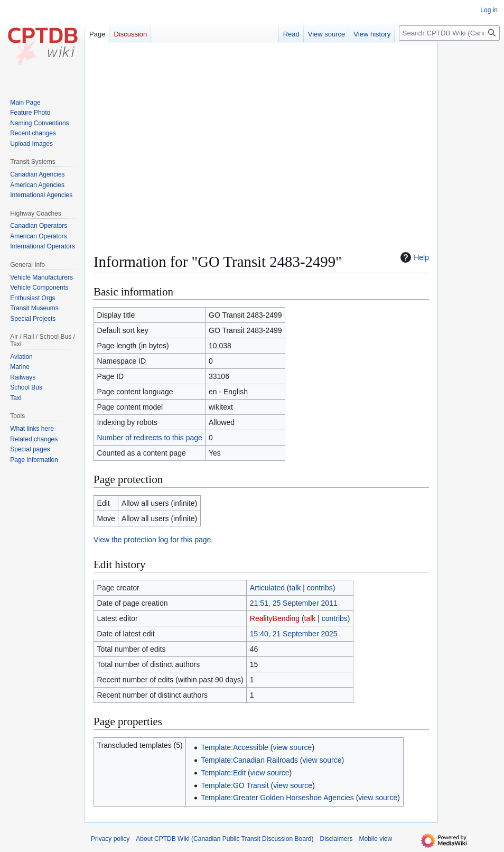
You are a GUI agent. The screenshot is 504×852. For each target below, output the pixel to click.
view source (292, 747)
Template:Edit (223, 773)
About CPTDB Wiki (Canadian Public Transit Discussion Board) (225, 839)
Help (413, 257)
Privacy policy (110, 839)
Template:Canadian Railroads (249, 760)
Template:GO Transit (235, 785)
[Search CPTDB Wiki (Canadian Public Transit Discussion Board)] (449, 33)
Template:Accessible (235, 747)
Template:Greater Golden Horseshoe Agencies (277, 798)
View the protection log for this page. (153, 540)
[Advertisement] (261, 125)
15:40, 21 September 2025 (294, 634)
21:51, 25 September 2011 (294, 603)
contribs (320, 588)
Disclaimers (337, 839)
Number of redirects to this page (150, 438)
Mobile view (376, 839)
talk (295, 588)
